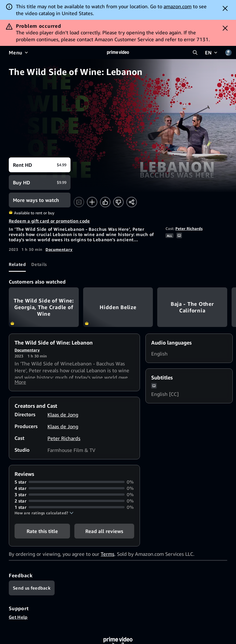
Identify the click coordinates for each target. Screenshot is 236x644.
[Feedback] (32, 590)
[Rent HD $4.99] (40, 165)
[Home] (118, 52)
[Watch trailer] (79, 202)
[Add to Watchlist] (92, 202)
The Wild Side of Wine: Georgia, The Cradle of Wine (44, 307)
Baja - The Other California (192, 307)
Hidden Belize (118, 307)
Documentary (59, 249)
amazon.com (178, 6)
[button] (44, 515)
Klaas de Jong (63, 417)
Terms (108, 556)
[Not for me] (118, 202)
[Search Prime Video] (195, 52)
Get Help (18, 619)
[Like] (105, 202)
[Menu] (19, 52)
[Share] (132, 202)
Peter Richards (189, 228)
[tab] (17, 264)
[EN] (212, 52)
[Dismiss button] (225, 8)
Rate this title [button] (42, 533)
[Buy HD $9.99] (40, 182)
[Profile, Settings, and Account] (228, 52)
